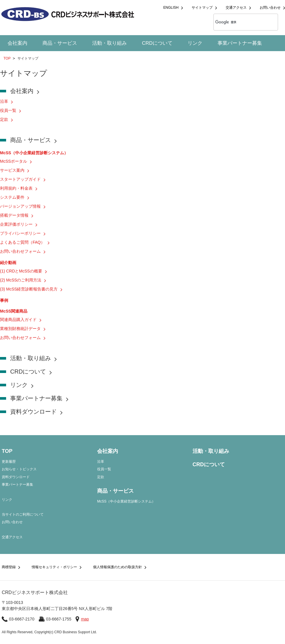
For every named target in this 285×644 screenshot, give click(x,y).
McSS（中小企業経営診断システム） (34, 153)
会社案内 (17, 43)
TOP (7, 58)
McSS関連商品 (14, 311)
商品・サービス (60, 43)
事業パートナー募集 (240, 43)
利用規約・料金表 (16, 188)
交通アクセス (236, 8)
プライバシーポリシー (20, 233)
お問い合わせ (270, 8)
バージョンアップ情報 (20, 206)
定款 (4, 119)
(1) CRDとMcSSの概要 (21, 271)
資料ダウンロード (33, 412)
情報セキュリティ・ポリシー (54, 567)
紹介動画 (8, 263)
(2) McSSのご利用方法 (21, 280)
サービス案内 (12, 170)
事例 (4, 300)
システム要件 (12, 197)
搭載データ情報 (14, 215)
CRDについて (157, 43)
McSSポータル (14, 161)
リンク (195, 43)
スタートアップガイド (20, 179)
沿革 (4, 101)
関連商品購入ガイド (18, 320)
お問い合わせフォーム (20, 251)
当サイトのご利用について (23, 514)
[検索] (238, 22)
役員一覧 (8, 110)
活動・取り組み (109, 43)
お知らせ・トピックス (19, 469)
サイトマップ (202, 8)
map (85, 619)
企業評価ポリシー (16, 224)
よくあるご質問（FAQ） (22, 242)
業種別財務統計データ (20, 329)
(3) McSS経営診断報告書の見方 (29, 289)
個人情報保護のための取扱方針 (117, 567)
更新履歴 (9, 462)
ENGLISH (171, 8)
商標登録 (9, 567)
